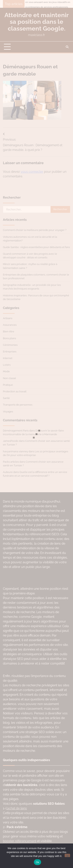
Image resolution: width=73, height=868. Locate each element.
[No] (67, 855)
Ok (37, 862)
